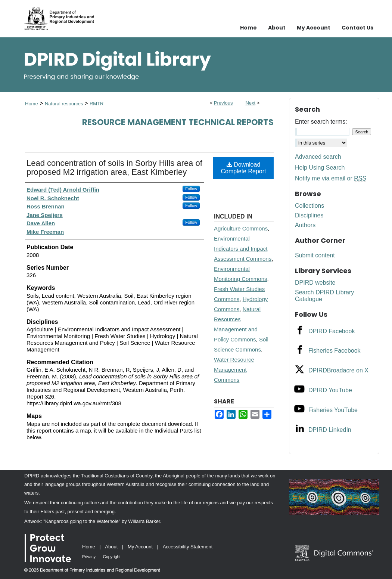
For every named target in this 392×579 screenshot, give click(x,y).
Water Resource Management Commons (234, 370)
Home (32, 104)
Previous (223, 103)
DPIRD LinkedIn (330, 430)
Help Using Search (320, 168)
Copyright (112, 557)
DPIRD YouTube (330, 390)
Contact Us (357, 28)
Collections (309, 206)
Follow (191, 189)
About (111, 547)
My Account (140, 547)
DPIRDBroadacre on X (338, 370)
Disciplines (309, 215)
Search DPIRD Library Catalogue (324, 296)
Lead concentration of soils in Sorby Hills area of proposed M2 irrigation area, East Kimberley (114, 168)
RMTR (97, 104)
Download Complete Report (244, 168)
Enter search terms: (321, 122)
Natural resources (65, 104)
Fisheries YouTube (333, 410)
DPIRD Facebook (332, 331)
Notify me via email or (331, 179)
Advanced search (318, 157)
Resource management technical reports (178, 122)
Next (250, 103)
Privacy (89, 557)
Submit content (315, 255)
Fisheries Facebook (335, 351)
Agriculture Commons (241, 228)
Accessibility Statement (188, 547)
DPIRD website (315, 283)
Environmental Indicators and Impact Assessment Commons (243, 249)
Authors (305, 225)
